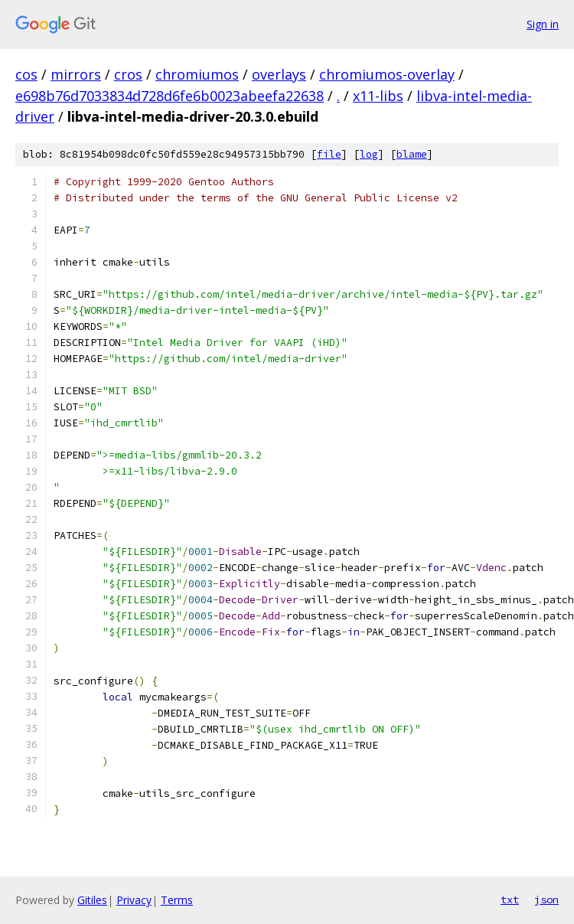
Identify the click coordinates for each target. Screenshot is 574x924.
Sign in (543, 24)
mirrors (76, 74)
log (369, 154)
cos (26, 74)
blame (412, 154)
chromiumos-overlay (387, 74)
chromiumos (197, 74)
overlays (279, 74)
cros (128, 74)
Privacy (134, 900)
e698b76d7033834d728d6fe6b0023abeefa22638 (170, 96)
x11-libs (378, 96)
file (329, 154)
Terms (177, 900)
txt (510, 900)
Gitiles (92, 900)
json (546, 900)
